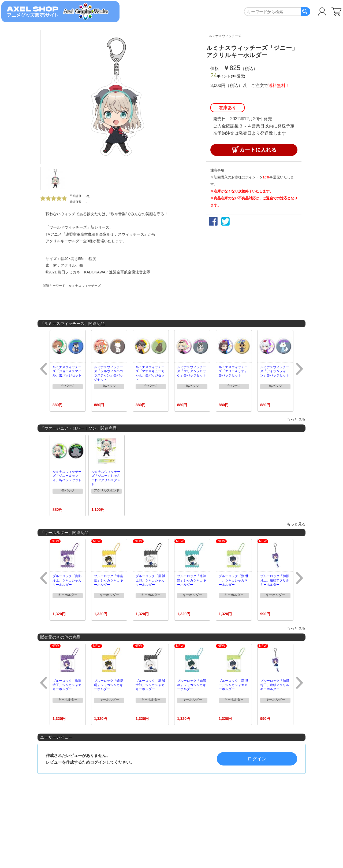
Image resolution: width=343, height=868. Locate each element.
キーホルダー (68, 595)
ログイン (257, 759)
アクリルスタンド (107, 490)
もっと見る (296, 419)
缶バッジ (68, 386)
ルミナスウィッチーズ (225, 36)
